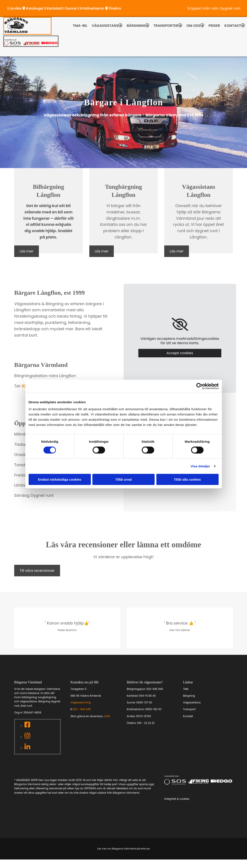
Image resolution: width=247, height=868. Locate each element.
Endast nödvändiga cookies (60, 479)
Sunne (71, 8)
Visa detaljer (200, 466)
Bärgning (136, 26)
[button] (27, 251)
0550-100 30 (153, 709)
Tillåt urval (123, 479)
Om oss (193, 26)
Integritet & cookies (177, 799)
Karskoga (35, 8)
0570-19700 (144, 716)
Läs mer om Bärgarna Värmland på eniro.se (123, 849)
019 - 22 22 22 (146, 723)
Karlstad (54, 8)
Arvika (16, 8)
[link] (180, 324)
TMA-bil (80, 26)
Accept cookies (180, 353)
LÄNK (107, 716)
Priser (214, 26)
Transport (189, 709)
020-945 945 (155, 689)
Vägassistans (105, 26)
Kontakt (233, 26)
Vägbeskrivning (81, 702)
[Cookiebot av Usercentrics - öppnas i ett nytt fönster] (199, 386)
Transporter (166, 26)
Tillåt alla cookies (187, 479)
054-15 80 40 (147, 696)
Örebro (115, 8)
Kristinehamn (92, 8)
